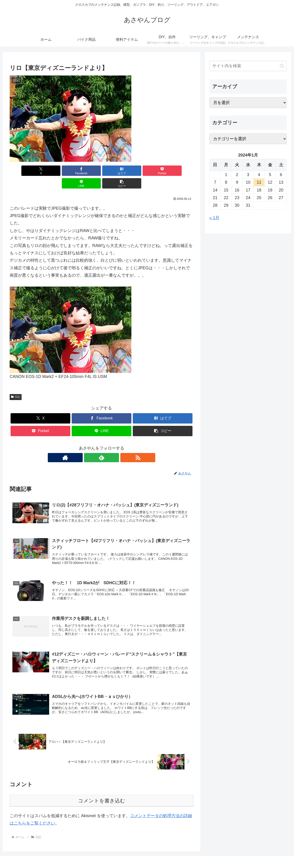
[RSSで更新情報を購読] (112, 445)
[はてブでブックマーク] (86, 171)
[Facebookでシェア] (55, 171)
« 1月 (214, 218)
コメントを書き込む (102, 792)
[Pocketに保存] (117, 171)
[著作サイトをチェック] (91, 445)
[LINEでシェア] (148, 171)
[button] (179, 171)
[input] (248, 66)
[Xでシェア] (24, 171)
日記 (16, 384)
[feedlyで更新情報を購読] (102, 445)
